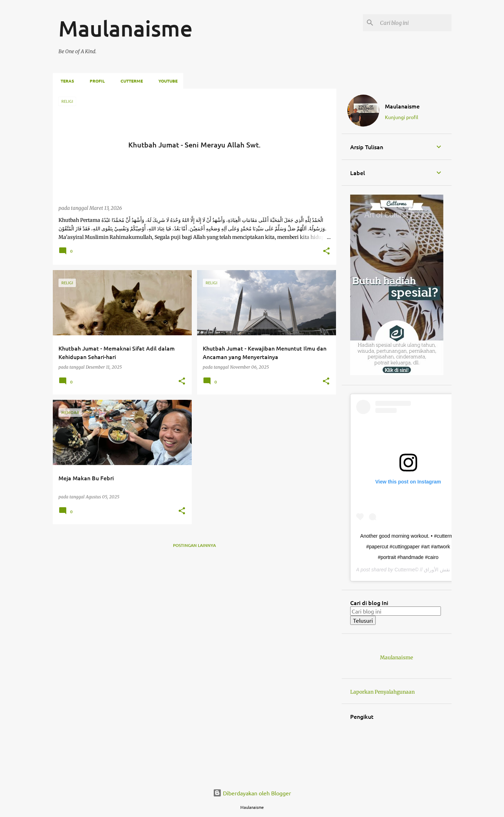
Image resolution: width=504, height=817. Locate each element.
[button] (326, 252)
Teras (65, 81)
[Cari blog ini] (414, 23)
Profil (95, 81)
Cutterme (130, 81)
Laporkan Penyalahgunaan (382, 692)
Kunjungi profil (402, 117)
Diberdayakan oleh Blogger (252, 793)
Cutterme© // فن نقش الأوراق (426, 570)
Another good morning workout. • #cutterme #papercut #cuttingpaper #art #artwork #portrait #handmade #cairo (408, 547)
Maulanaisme (402, 106)
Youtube (166, 81)
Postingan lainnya (194, 545)
